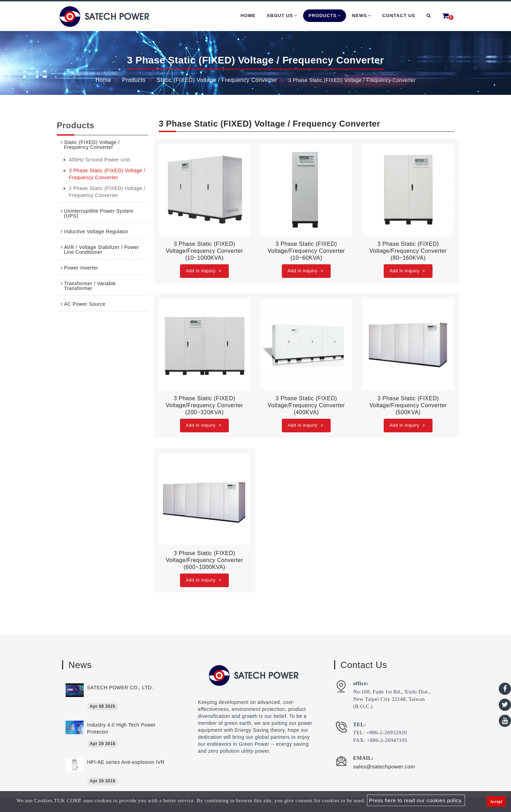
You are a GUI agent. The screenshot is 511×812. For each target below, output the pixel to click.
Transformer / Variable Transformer (90, 286)
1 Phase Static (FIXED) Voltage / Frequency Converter (107, 192)
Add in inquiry (203, 271)
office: (361, 683)
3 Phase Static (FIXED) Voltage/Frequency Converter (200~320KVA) (204, 405)
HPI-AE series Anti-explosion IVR (126, 762)
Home (103, 80)
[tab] (103, 145)
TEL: (360, 724)
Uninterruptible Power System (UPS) (99, 213)
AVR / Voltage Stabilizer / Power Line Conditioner (102, 250)
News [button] (362, 16)
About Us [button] (282, 16)
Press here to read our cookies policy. (416, 800)
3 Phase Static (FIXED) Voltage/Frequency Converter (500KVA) (408, 405)
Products (134, 80)
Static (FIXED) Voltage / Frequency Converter (217, 80)
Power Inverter (81, 268)
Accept (496, 802)
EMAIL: (364, 758)
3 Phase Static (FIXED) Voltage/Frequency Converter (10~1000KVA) (204, 251)
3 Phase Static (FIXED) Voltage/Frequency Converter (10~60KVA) (306, 251)
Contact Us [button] (399, 16)
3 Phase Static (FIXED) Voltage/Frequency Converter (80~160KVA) (408, 251)
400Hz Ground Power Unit (100, 160)
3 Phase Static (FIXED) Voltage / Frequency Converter (107, 174)
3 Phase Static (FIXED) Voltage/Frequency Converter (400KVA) (306, 405)
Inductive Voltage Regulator (96, 232)
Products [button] (325, 16)
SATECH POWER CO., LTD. (120, 688)
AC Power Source (85, 304)
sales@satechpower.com (384, 767)
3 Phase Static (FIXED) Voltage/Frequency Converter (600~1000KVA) (204, 560)
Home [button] (248, 16)
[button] (429, 16)
